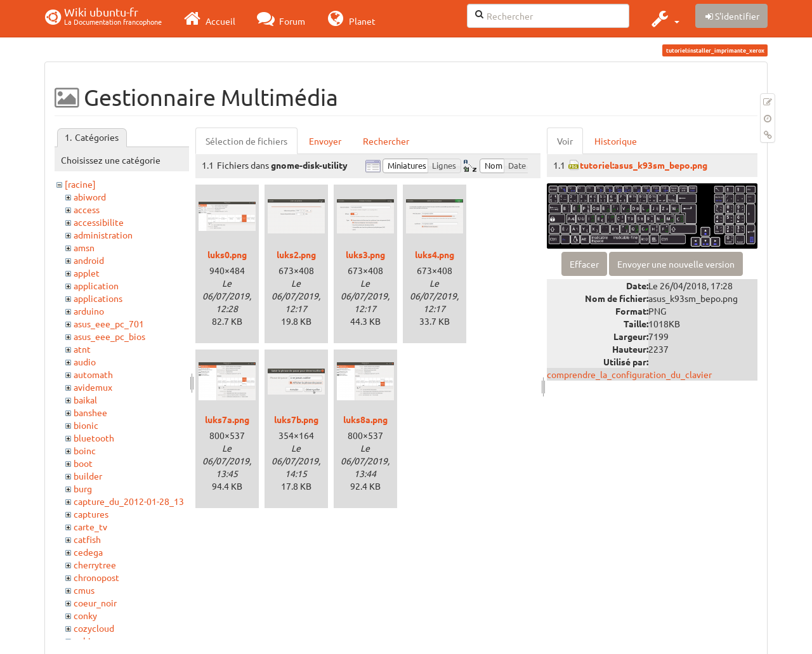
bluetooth (94, 438)
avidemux (93, 387)
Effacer (584, 264)
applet (87, 273)
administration (103, 235)
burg (83, 488)
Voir (565, 141)
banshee (90, 412)
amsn (84, 247)
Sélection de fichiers (246, 141)
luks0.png (227, 254)
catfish (87, 539)
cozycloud (94, 628)
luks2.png (296, 254)
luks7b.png (296, 419)
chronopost (96, 577)
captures (91, 514)
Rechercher (386, 141)
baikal (85, 400)
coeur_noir (95, 603)
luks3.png (365, 254)
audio (85, 362)
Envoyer (325, 141)
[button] (664, 18)
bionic (86, 425)
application (96, 285)
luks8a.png (365, 419)
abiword (90, 197)
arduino (89, 311)
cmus (84, 590)
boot (83, 463)
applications (98, 298)
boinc (85, 450)
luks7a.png (227, 419)
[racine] (80, 184)
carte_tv (90, 526)
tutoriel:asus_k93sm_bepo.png (644, 165)
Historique (616, 141)
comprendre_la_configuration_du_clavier (629, 374)
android (89, 260)
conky (85, 615)
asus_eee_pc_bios (109, 336)
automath (93, 374)
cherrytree (95, 565)
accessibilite (99, 222)
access (87, 209)
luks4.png (435, 254)
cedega (88, 552)
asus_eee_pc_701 (109, 324)
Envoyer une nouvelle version (676, 264)
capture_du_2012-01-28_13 (129, 501)
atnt (82, 349)
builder (88, 476)
